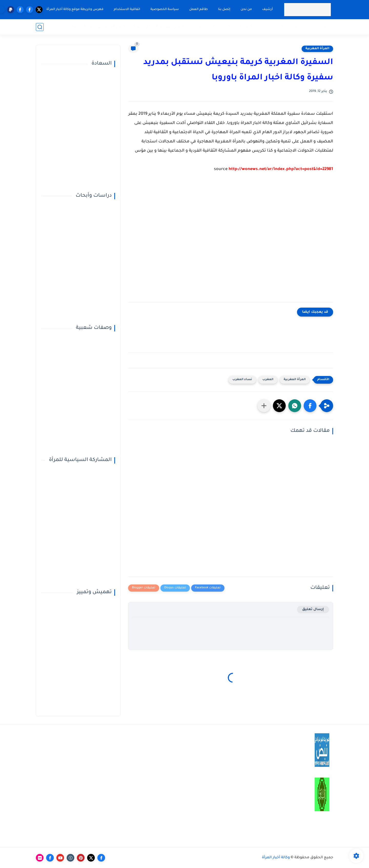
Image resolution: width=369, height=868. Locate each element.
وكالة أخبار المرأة (276, 858)
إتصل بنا (224, 9)
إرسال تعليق (313, 609)
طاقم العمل (198, 9)
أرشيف (268, 9)
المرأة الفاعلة (240, 27)
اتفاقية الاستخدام (127, 9)
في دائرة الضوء (210, 27)
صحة (261, 27)
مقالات (135, 27)
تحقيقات (312, 27)
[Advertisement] (231, 241)
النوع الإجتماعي (111, 27)
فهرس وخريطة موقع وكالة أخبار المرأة (75, 9)
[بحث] (40, 27)
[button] (310, 406)
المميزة (276, 27)
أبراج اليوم (184, 27)
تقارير (328, 27)
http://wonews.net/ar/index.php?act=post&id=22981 (281, 169)
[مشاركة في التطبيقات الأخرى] (264, 406)
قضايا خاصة (83, 27)
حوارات (293, 27)
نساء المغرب (242, 380)
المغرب (268, 380)
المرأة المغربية (317, 49)
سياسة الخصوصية (165, 9)
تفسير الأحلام (158, 27)
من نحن (246, 9)
